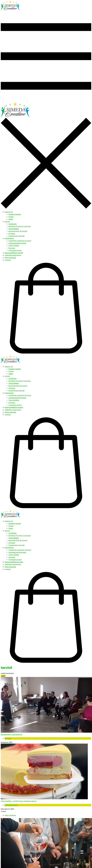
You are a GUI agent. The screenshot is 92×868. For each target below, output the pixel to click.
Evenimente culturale (16, 236)
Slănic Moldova (10, 815)
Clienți (11, 219)
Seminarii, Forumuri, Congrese (20, 226)
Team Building (14, 229)
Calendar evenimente (13, 255)
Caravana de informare (17, 243)
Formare (12, 234)
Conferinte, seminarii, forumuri (20, 241)
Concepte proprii (15, 250)
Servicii (7, 222)
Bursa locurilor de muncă (18, 231)
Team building (14, 246)
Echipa (11, 217)
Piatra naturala (10, 258)
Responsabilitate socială (14, 253)
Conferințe (12, 224)
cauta (3, 676)
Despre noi (9, 212)
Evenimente (9, 238)
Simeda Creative (15, 214)
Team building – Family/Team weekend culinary (19, 801)
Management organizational (11, 735)
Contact (8, 260)
